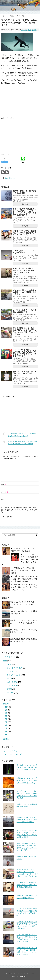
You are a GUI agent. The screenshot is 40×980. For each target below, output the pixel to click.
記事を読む (25, 204)
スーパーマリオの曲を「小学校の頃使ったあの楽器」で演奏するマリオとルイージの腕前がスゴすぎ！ (25, 353)
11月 (7, 707)
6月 (6, 719)
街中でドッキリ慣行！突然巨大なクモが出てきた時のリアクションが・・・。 (25, 233)
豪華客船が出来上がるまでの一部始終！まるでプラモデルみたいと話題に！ (27, 820)
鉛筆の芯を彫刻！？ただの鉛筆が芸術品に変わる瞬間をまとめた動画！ (20, 442)
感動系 (9, 679)
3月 (6, 728)
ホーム (8, 973)
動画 (30, 30)
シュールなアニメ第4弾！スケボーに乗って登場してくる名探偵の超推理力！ (27, 885)
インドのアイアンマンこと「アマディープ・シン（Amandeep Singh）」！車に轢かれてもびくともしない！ (27, 874)
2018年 (6, 704)
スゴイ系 (24, 30)
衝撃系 (34, 30)
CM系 (9, 664)
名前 (4, 484)
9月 (6, 710)
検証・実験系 (12, 682)
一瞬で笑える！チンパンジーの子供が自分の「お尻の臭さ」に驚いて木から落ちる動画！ (24, 579)
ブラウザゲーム (9, 657)
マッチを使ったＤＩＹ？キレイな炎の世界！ (25, 252)
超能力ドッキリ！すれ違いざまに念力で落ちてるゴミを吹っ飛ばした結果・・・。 (24, 587)
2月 (6, 731)
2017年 (6, 739)
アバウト (31, 973)
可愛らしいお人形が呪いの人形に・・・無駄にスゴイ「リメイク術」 (23, 604)
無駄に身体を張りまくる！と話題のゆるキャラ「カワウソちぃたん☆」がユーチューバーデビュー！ (25, 331)
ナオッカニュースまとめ (13, 754)
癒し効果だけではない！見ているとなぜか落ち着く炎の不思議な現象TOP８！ (27, 767)
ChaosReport (9, 178)
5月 (6, 722)
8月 (6, 713)
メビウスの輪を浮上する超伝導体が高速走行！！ (25, 311)
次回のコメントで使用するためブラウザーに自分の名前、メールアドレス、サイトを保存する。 (19, 510)
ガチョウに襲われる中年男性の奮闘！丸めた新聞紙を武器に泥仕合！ (25, 292)
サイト (4, 500)
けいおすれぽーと (22, 976)
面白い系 (10, 693)
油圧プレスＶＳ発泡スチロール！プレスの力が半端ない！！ (25, 374)
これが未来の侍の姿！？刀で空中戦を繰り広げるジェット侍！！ (20, 434)
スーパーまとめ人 (10, 751)
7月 (6, 716)
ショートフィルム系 (14, 668)
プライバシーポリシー (19, 973)
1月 (6, 734)
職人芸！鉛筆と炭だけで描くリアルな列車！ (25, 192)
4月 (6, 725)
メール (5, 492)
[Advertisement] (19, 134)
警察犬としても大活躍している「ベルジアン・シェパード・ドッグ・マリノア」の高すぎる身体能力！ (25, 212)
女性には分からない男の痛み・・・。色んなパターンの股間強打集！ (24, 570)
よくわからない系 (14, 675)
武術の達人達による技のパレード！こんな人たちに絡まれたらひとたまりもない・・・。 (25, 271)
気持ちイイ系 (12, 686)
